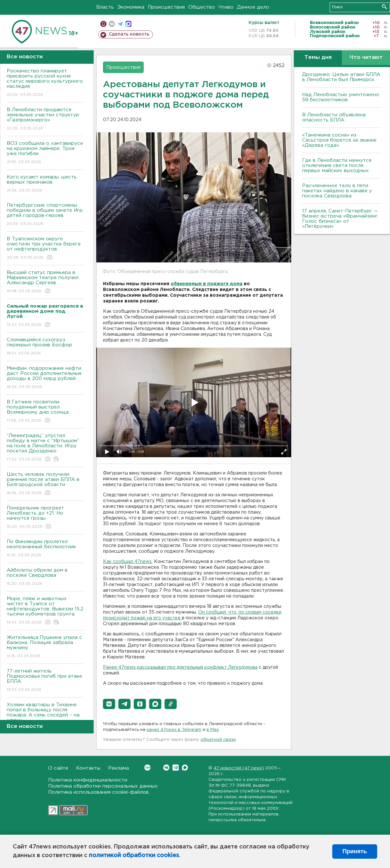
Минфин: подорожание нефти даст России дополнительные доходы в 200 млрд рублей (45, 378)
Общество (202, 7)
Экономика (131, 7)
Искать (384, 7)
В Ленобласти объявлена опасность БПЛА (334, 117)
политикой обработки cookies (134, 856)
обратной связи (218, 740)
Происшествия (166, 7)
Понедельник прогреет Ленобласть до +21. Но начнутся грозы (45, 518)
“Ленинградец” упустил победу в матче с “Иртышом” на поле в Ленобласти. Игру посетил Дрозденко (45, 448)
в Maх (213, 730)
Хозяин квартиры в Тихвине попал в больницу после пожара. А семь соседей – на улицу (45, 717)
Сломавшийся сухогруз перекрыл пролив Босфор (45, 347)
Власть (105, 7)
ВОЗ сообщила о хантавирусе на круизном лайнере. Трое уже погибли (45, 153)
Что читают (366, 58)
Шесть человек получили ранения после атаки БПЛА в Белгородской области (45, 484)
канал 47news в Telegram (174, 730)
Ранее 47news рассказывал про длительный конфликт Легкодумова (180, 667)
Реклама (119, 768)
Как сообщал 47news (127, 562)
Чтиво (226, 7)
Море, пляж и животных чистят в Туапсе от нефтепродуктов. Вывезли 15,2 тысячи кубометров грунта (45, 611)
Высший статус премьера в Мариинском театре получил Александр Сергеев (45, 282)
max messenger (128, 24)
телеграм (120, 24)
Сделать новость (129, 34)
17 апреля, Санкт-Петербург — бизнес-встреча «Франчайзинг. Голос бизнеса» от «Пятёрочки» (340, 219)
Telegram (176, 768)
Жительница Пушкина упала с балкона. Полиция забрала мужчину (45, 647)
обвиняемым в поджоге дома (207, 284)
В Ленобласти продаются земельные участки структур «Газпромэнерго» (45, 119)
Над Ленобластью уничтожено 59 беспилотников (341, 97)
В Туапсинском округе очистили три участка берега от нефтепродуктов (45, 248)
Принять (355, 851)
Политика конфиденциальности (88, 780)
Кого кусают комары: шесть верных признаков (45, 184)
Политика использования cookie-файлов (98, 792)
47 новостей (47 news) (239, 768)
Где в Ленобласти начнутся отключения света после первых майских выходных (337, 165)
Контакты (88, 768)
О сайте (58, 768)
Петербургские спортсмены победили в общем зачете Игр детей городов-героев (45, 215)
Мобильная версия (103, 24)
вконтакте (112, 24)
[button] (109, 704)
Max (185, 768)
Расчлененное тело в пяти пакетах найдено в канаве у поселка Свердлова (337, 191)
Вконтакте (147, 768)
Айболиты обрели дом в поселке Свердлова (45, 577)
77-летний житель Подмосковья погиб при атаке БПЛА (45, 681)
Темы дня (318, 58)
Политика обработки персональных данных (103, 786)
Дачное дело (253, 7)
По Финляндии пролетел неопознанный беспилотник (45, 549)
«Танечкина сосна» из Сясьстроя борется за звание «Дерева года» (339, 140)
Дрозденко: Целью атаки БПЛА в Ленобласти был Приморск (341, 77)
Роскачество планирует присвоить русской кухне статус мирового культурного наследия (45, 83)
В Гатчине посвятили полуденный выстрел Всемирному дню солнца (45, 412)
